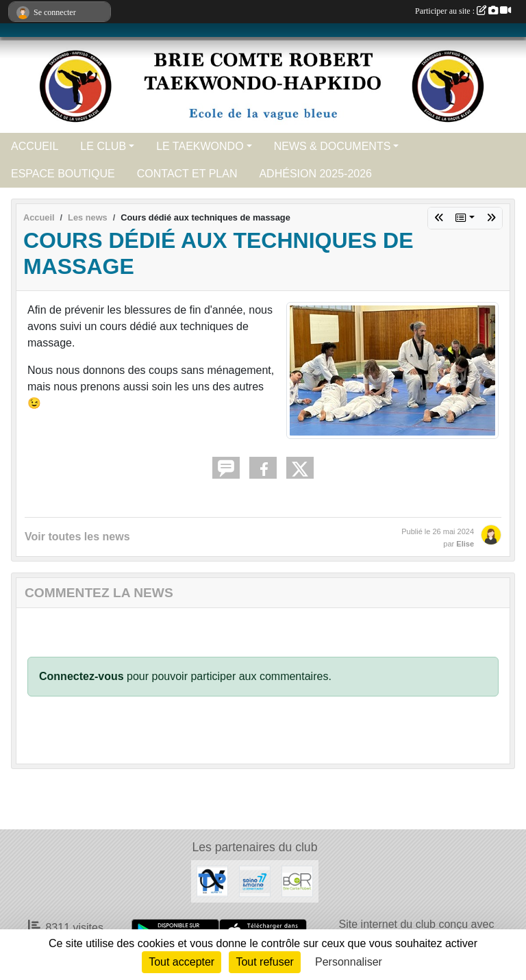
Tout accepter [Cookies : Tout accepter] (181, 962)
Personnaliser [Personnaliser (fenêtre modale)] (349, 962)
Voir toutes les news (77, 537)
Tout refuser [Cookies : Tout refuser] (264, 962)
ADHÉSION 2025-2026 (315, 174)
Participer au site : (463, 11)
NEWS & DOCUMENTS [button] (333, 146)
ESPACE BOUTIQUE (63, 174)
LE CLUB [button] (103, 146)
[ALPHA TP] (212, 881)
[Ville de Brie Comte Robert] (297, 881)
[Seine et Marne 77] (255, 881)
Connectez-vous (82, 676)
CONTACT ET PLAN (187, 174)
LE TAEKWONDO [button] (200, 146)
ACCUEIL (35, 146)
